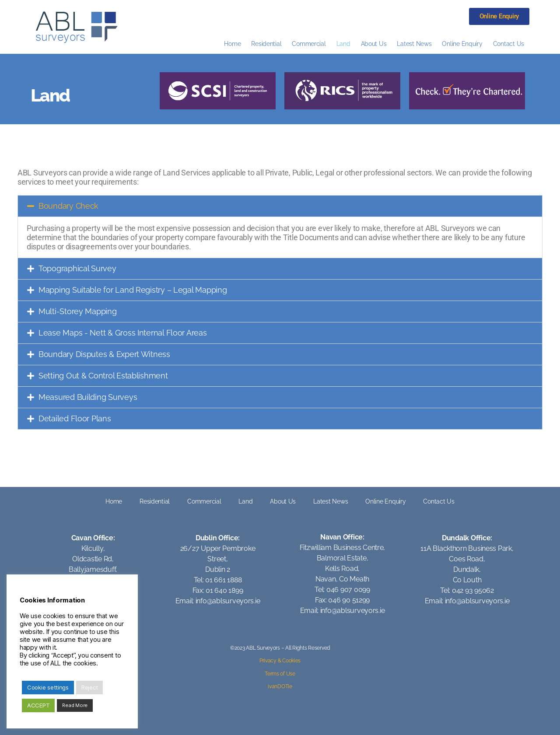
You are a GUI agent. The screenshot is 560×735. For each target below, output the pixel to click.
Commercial (309, 44)
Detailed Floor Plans (75, 418)
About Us (374, 44)
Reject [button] (89, 687)
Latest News (414, 44)
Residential (266, 44)
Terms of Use (280, 674)
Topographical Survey (77, 268)
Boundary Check (68, 206)
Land (343, 44)
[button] (280, 206)
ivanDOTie (280, 686)
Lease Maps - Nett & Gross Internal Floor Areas (123, 333)
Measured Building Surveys (88, 397)
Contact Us (509, 44)
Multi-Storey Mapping (78, 311)
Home (232, 44)
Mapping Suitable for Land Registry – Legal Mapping (133, 290)
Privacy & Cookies (280, 661)
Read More (75, 705)
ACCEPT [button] (38, 705)
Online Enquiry (462, 44)
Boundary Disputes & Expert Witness (104, 354)
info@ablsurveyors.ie (228, 601)
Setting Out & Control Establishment (103, 376)
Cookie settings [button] (48, 687)
